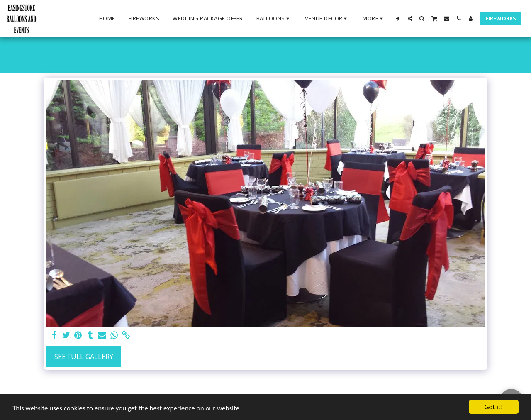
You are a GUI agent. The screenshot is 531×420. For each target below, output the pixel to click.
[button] (274, 19)
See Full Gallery (84, 356)
